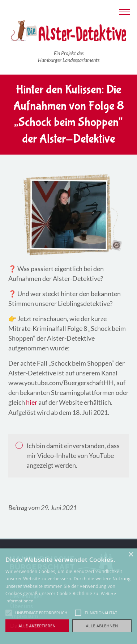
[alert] (68, 596)
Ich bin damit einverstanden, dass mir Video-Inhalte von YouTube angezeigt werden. (73, 455)
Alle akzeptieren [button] (37, 626)
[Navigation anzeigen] (124, 11)
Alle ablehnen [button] (102, 626)
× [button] (131, 555)
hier (32, 402)
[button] (9, 613)
